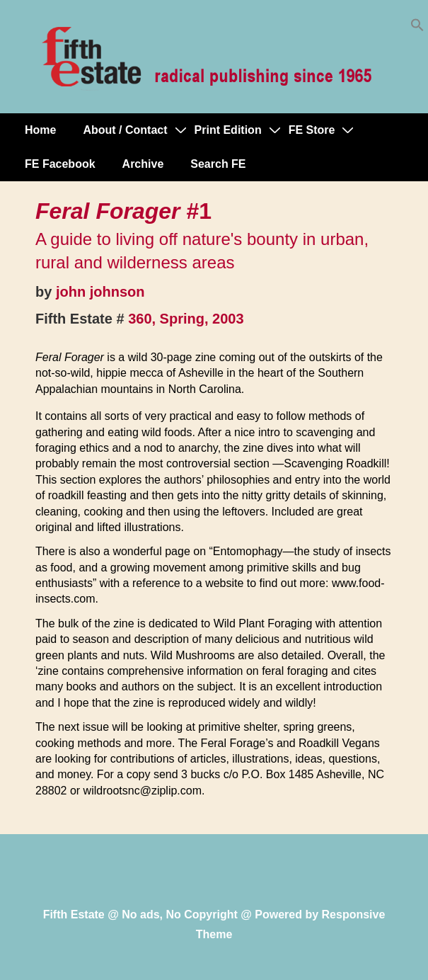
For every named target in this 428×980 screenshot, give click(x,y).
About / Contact (125, 130)
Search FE (218, 164)
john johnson (100, 292)
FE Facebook (60, 164)
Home (40, 130)
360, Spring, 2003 (186, 319)
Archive (143, 164)
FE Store (312, 130)
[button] (417, 28)
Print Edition (228, 130)
